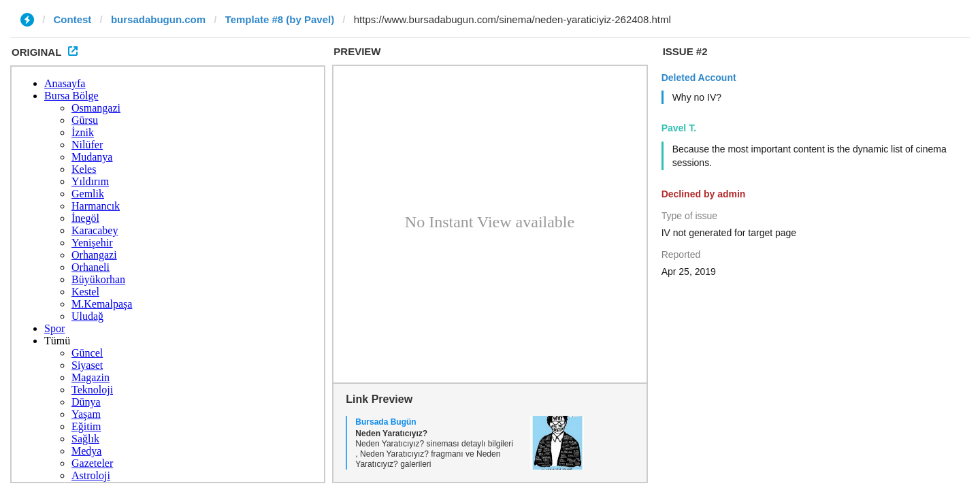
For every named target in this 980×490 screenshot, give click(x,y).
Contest (73, 19)
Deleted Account (699, 78)
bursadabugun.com (158, 19)
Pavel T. (679, 128)
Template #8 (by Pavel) (280, 19)
